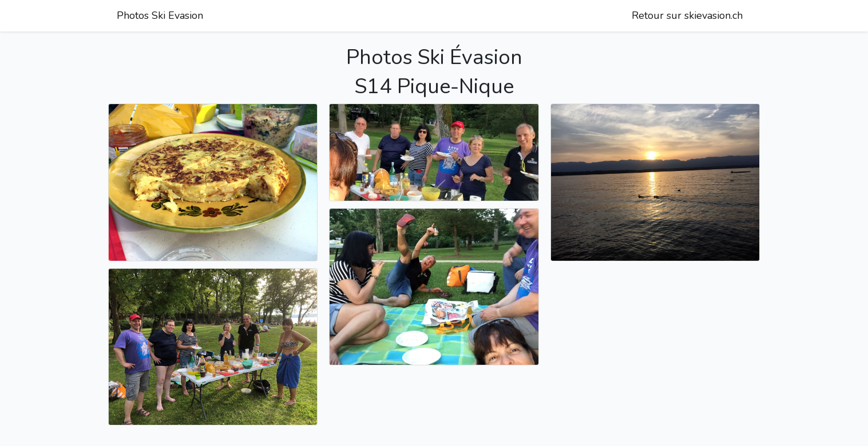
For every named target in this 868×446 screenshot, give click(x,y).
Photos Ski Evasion (160, 15)
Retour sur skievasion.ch (687, 15)
